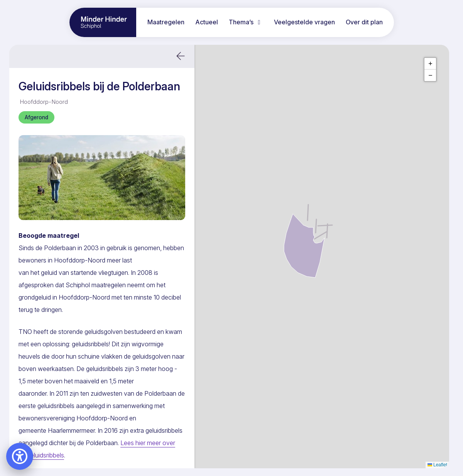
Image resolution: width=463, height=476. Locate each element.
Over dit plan (364, 22)
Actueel (207, 22)
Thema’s (246, 22)
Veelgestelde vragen (304, 22)
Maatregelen (166, 22)
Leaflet (437, 465)
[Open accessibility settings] (20, 456)
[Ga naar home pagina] (103, 22)
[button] (181, 56)
